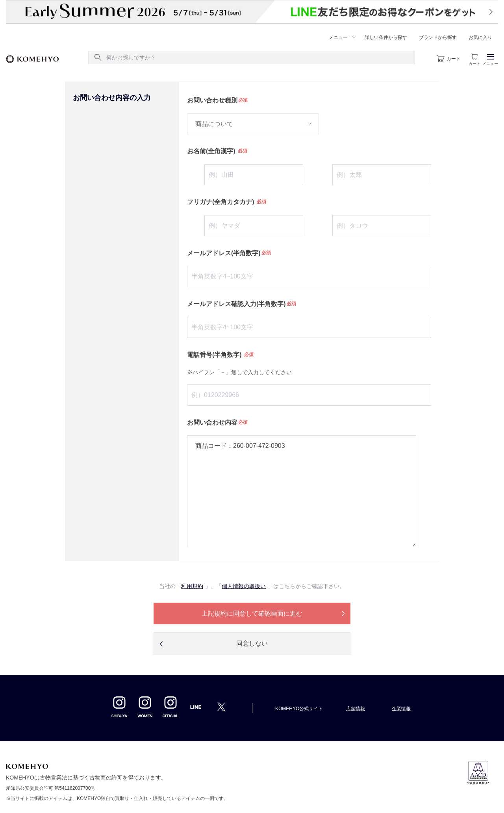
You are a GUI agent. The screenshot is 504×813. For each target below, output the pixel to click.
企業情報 (401, 709)
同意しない (252, 643)
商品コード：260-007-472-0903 (302, 491)
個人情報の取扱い (244, 586)
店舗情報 (356, 709)
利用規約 (192, 586)
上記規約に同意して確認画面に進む (252, 613)
